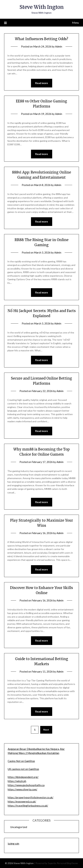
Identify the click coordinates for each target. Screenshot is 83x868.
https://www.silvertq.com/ (23, 789)
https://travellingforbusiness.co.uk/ (28, 806)
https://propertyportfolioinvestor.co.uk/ (31, 797)
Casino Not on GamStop (21, 761)
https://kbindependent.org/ (23, 777)
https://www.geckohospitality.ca (26, 785)
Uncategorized (19, 827)
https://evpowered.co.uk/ (22, 801)
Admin (59, 46)
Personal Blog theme (67, 863)
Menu (75, 23)
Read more (42, 83)
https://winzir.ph (17, 781)
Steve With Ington (42, 7)
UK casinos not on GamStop (23, 769)
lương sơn (13, 844)
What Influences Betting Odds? (41, 39)
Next (46, 730)
